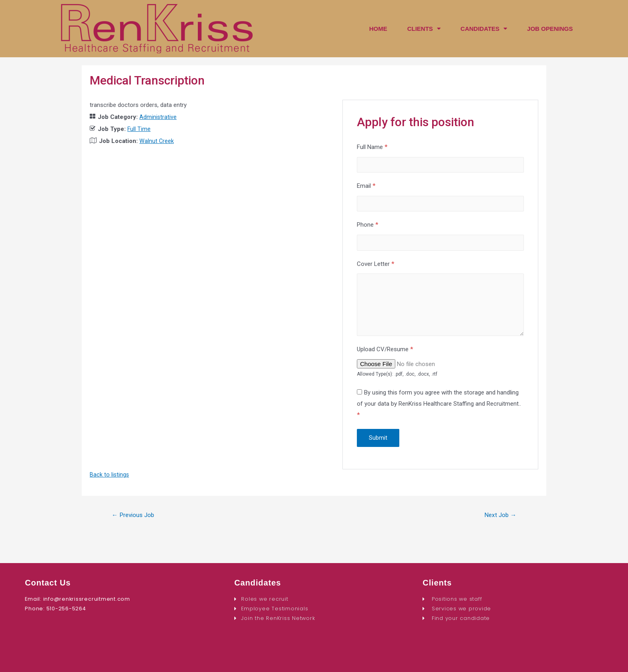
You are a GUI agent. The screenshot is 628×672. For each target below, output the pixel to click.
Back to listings (110, 482)
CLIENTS (424, 29)
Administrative (158, 117)
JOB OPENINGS (550, 29)
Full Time (139, 129)
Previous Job (135, 522)
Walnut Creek (157, 141)
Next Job (499, 522)
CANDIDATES (484, 29)
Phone (367, 227)
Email (366, 187)
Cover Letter (375, 268)
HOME (378, 29)
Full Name (372, 147)
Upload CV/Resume (385, 356)
